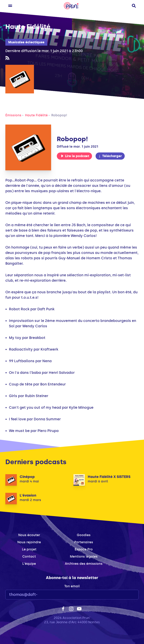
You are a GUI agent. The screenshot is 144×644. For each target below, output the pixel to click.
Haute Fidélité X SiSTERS (109, 477)
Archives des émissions (84, 564)
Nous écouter (29, 535)
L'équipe (29, 564)
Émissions (13, 115)
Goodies (84, 535)
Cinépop (27, 477)
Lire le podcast (75, 156)
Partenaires (84, 542)
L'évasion (28, 495)
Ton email (72, 586)
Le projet (29, 549)
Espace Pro (84, 549)
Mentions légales (84, 556)
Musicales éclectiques (26, 42)
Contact (29, 556)
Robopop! (59, 115)
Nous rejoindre (29, 542)
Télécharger (110, 156)
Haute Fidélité (36, 115)
